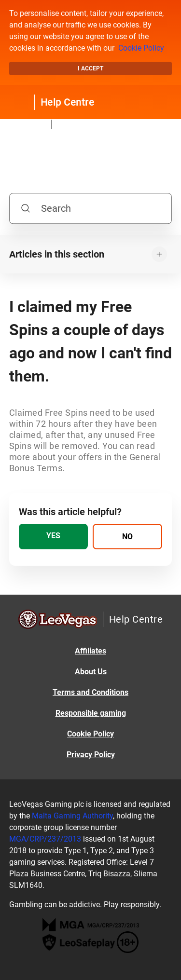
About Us (91, 672)
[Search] (91, 208)
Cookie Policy (141, 48)
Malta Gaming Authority (72, 816)
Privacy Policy (91, 755)
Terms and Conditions (90, 692)
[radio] (54, 537)
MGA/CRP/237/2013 (45, 839)
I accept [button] (90, 68)
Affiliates (90, 651)
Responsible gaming (91, 713)
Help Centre (68, 102)
